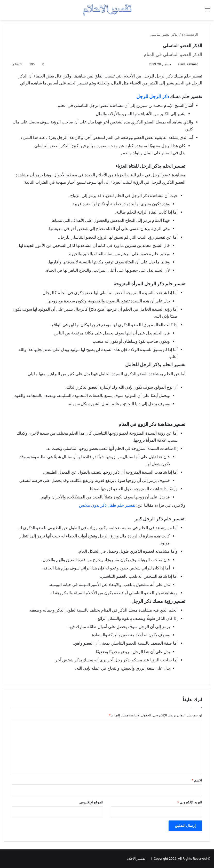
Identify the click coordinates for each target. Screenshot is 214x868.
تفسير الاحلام (136, 859)
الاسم (197, 780)
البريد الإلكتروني (190, 802)
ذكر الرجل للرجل (153, 96)
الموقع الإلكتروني (91, 802)
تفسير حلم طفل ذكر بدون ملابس (108, 505)
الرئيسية (194, 34)
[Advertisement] (99, 417)
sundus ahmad (188, 64)
